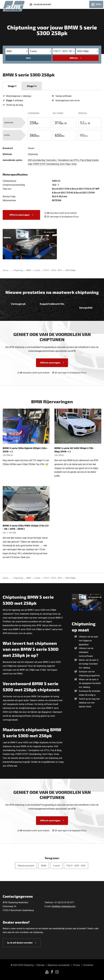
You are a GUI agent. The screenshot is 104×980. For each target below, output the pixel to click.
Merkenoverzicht (26, 865)
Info (28, 58)
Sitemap (40, 965)
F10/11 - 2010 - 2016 (76, 865)
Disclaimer (88, 965)
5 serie (56, 865)
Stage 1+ (32, 86)
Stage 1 (12, 86)
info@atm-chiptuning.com (63, 906)
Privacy (77, 965)
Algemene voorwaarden (59, 965)
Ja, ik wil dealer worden (20, 943)
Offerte (74, 58)
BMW (44, 865)
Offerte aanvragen (20, 215)
